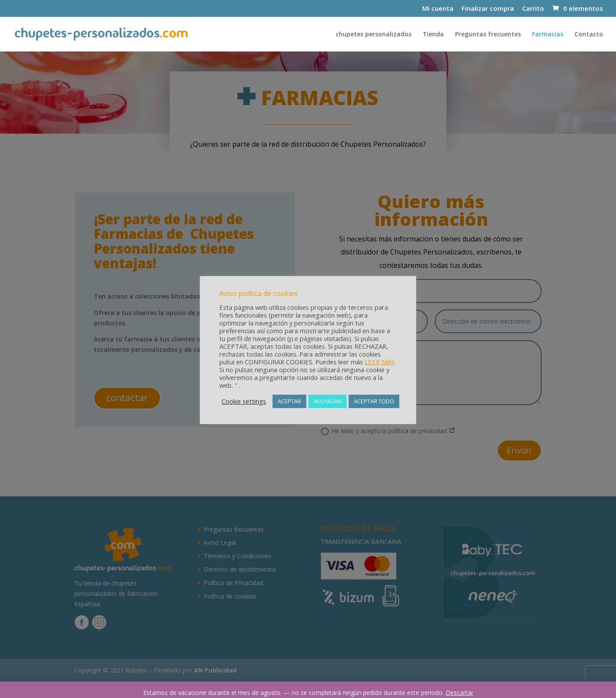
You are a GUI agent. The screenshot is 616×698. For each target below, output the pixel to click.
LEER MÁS (380, 362)
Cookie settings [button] (244, 401)
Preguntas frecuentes (488, 35)
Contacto (589, 35)
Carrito (533, 9)
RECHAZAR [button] (327, 401)
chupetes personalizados (374, 35)
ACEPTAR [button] (289, 401)
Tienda (433, 35)
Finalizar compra (488, 9)
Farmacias (548, 35)
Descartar (459, 693)
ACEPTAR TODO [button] (374, 401)
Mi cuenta (438, 9)
